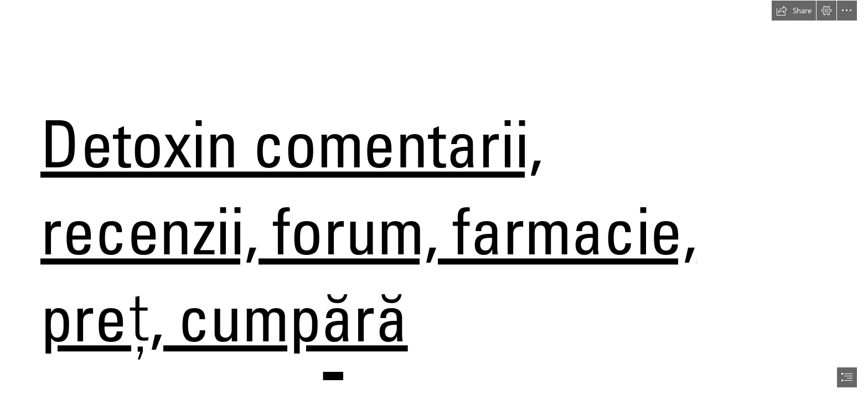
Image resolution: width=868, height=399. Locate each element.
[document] (434, 199)
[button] (794, 11)
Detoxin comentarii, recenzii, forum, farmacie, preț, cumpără (368, 230)
